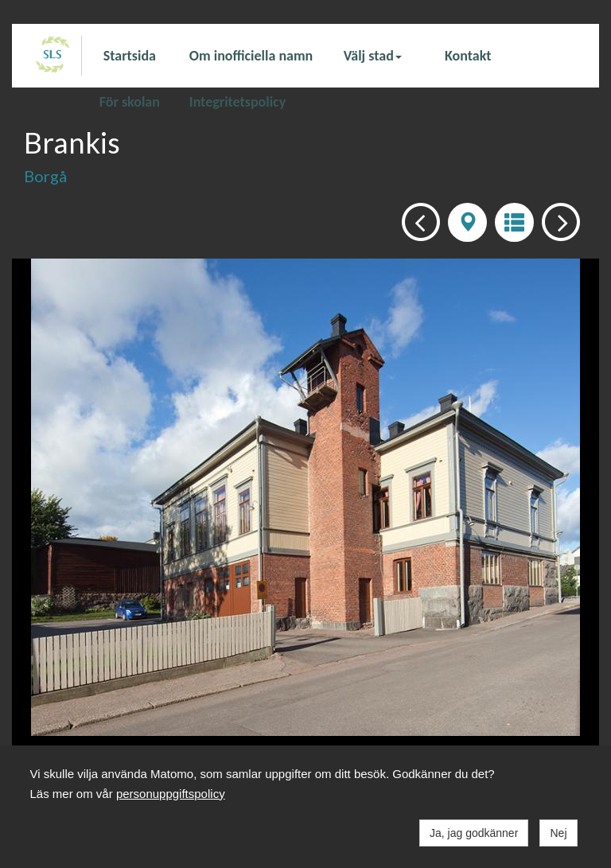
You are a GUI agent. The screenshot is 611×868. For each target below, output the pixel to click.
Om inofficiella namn (251, 56)
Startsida (130, 56)
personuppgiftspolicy (171, 794)
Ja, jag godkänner (474, 833)
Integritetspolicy (237, 101)
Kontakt (468, 56)
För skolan (130, 101)
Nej (558, 833)
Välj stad (373, 56)
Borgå (45, 176)
